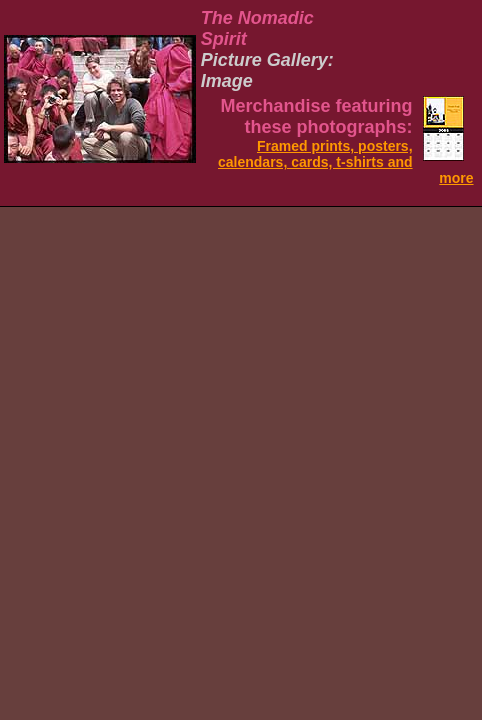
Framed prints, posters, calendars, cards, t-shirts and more (346, 162)
